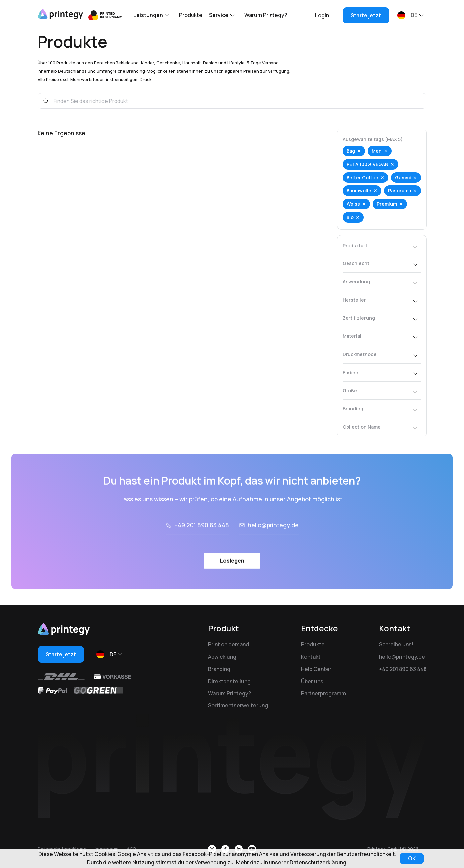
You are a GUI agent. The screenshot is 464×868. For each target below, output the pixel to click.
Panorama (399, 191)
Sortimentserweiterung (238, 705)
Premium (387, 204)
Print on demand (229, 644)
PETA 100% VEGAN (367, 164)
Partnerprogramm (323, 693)
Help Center (316, 669)
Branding (219, 669)
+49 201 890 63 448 (403, 669)
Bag (351, 151)
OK (412, 858)
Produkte (191, 15)
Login (322, 15)
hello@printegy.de (402, 657)
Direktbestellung (229, 681)
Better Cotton (362, 177)
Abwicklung (222, 657)
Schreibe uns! (396, 644)
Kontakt (311, 657)
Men (377, 151)
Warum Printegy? (266, 15)
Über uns (312, 681)
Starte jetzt (366, 15)
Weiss (353, 204)
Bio (350, 217)
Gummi (403, 177)
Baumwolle (359, 191)
